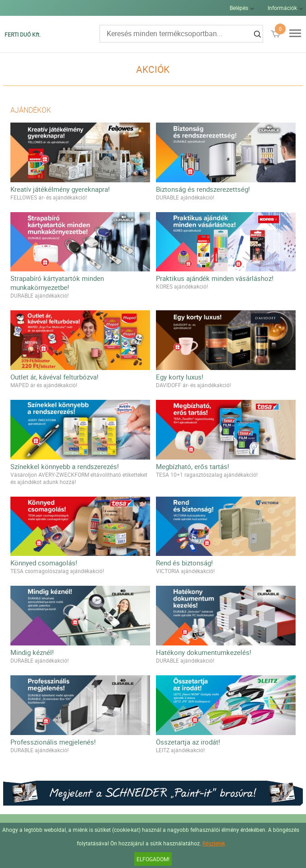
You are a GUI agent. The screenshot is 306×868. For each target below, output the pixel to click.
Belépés (239, 8)
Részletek (214, 843)
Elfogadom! (153, 859)
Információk (282, 8)
